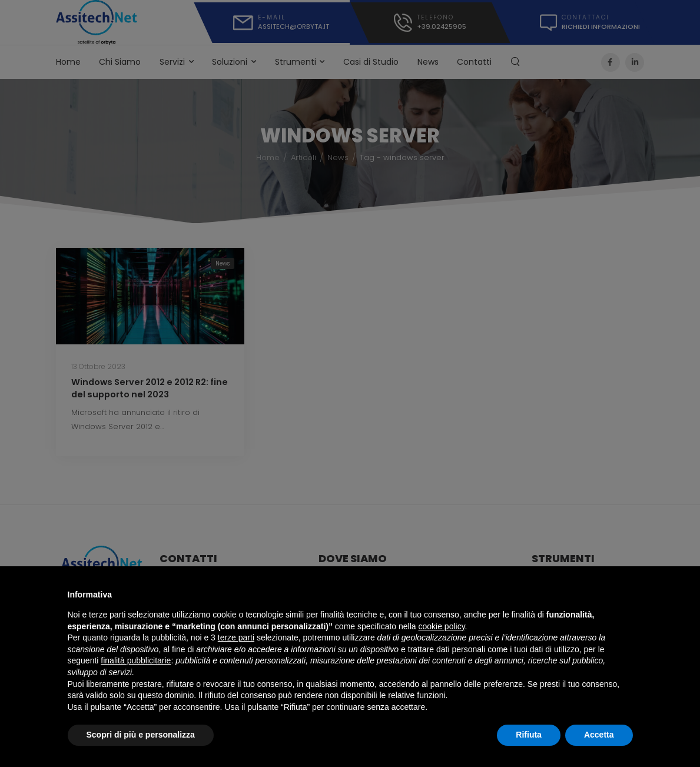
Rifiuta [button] (529, 735)
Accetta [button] (599, 735)
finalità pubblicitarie (136, 660)
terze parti (236, 637)
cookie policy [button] (441, 626)
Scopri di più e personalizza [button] (141, 735)
